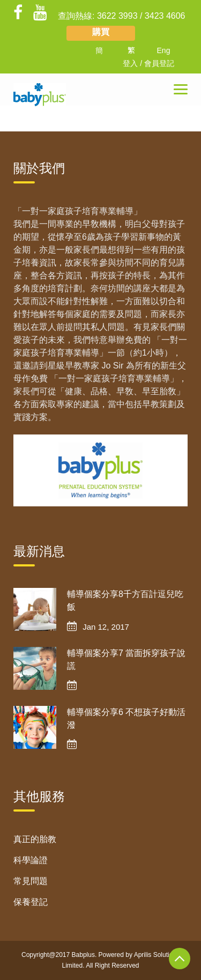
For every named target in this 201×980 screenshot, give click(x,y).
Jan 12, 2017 (106, 627)
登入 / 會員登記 (148, 63)
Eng (164, 50)
